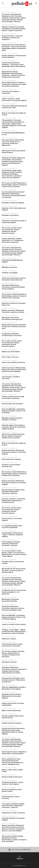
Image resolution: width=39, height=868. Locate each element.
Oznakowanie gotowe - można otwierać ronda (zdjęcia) (12, 783)
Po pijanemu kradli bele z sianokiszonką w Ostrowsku (12, 335)
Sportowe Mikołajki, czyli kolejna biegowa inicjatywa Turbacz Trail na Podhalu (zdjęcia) (14, 617)
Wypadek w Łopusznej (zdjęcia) (13, 203)
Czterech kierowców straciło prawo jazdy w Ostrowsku (12, 645)
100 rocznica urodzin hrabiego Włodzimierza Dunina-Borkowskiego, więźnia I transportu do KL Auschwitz (14, 839)
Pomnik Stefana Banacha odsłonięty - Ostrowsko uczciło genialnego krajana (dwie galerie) (13, 65)
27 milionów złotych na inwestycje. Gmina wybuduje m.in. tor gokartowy (14, 592)
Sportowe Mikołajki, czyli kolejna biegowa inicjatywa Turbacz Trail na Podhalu (14, 411)
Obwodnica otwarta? (9, 662)
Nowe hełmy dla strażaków (11, 459)
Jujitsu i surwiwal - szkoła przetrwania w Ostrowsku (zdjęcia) (14, 99)
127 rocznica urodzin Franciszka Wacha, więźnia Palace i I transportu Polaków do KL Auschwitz (13, 654)
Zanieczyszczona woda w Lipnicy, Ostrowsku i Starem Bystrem (14, 279)
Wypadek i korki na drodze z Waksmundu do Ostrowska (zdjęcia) (12, 696)
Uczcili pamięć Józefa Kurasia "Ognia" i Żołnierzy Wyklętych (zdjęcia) (12, 535)
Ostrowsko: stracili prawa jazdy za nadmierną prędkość (14, 222)
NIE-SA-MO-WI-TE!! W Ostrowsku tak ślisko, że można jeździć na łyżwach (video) (14, 571)
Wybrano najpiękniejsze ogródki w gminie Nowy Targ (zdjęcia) (14, 688)
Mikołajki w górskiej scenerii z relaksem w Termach (12, 419)
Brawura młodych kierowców (12, 777)
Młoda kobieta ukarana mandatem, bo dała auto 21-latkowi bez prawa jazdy (14, 326)
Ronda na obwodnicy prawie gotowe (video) (12, 790)
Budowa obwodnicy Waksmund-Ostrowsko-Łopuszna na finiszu (13, 311)
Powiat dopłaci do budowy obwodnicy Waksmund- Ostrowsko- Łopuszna (11, 544)
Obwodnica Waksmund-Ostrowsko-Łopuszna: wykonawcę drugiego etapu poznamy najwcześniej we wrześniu (14, 670)
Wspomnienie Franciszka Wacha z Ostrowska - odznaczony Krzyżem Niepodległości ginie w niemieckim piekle (14, 47)
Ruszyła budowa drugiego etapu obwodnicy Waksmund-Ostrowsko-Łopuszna (13, 492)
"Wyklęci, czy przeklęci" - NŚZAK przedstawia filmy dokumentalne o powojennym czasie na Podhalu (14, 632)
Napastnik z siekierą (9, 639)
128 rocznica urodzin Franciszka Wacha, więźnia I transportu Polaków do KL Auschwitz (13, 436)
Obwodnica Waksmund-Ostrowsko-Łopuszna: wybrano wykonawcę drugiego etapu (13, 608)
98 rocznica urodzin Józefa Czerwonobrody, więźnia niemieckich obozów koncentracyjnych (11, 510)
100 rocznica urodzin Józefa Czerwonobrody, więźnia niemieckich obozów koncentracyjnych (12, 230)
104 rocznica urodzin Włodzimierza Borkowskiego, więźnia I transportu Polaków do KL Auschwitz (14, 185)
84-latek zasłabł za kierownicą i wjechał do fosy (13, 717)
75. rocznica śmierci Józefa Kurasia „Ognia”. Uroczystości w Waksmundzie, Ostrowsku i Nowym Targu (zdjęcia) (14, 553)
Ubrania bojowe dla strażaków (12, 404)
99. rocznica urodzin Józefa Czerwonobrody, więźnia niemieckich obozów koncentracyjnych (12, 344)
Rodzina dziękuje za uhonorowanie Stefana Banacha (14, 56)
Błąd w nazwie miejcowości (11, 710)
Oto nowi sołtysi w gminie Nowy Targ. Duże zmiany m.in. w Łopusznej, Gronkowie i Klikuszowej (13, 143)
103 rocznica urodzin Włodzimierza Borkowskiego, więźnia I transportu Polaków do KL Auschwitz (14, 296)
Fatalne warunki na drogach (12, 723)
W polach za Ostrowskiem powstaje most (11, 466)
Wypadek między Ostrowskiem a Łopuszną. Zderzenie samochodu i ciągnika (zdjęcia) (14, 427)
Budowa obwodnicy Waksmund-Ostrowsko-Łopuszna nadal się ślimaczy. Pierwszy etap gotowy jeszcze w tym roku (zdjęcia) (13, 828)
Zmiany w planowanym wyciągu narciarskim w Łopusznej (13, 397)
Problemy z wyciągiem (10, 273)
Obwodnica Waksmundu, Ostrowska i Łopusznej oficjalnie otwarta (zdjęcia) (13, 287)
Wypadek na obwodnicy (10, 215)
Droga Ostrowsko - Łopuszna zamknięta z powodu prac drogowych (12, 38)
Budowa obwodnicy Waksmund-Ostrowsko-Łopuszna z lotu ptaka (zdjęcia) (14, 452)
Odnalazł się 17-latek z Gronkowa (13, 813)
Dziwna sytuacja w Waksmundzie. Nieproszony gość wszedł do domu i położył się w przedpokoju (14, 370)
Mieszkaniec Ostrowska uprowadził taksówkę (10, 600)
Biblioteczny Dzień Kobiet (11, 352)
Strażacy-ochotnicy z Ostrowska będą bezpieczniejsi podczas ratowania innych (14, 501)
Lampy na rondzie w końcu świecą (14, 624)
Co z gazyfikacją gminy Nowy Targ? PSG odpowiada (12, 527)
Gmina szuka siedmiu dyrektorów (13, 362)
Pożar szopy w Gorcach (10, 357)
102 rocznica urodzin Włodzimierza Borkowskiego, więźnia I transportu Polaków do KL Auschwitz (14, 474)
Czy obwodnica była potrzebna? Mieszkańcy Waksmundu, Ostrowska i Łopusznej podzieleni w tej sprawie (14, 195)
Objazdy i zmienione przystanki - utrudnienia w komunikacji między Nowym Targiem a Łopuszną (14, 29)
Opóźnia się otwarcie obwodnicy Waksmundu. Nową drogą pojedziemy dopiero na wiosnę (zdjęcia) (13, 731)
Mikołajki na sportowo (9, 267)
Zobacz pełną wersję (21, 849)
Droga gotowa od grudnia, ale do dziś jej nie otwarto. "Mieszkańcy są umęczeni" (13, 680)
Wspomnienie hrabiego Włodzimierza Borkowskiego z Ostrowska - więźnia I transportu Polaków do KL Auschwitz (13, 74)
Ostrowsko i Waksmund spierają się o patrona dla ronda (14, 107)
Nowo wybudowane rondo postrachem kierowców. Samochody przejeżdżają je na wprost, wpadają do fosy (12, 762)
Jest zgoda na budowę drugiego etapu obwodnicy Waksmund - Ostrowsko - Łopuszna (13, 806)
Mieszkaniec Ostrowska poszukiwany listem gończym (12, 318)
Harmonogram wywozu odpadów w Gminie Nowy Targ (14, 753)
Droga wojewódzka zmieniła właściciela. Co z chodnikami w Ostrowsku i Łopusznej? (13, 240)
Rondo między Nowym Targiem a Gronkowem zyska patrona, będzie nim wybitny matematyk (14, 84)
